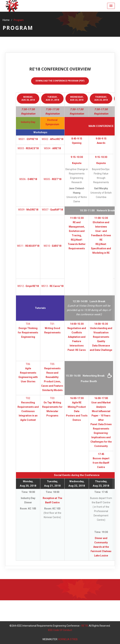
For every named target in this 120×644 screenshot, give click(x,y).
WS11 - (28, 246)
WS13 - (52, 286)
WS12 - (28, 286)
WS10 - (52, 246)
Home (6, 20)
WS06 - (28, 179)
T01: (52, 328)
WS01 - (28, 139)
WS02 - (52, 139)
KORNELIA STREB (68, 639)
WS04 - (52, 148)
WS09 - (28, 210)
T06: (28, 373)
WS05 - (52, 179)
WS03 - (28, 148)
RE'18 (85, 626)
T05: (52, 377)
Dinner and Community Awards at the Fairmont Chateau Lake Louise (101, 547)
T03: (52, 407)
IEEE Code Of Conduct (60, 630)
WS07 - (52, 210)
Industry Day (28, 122)
